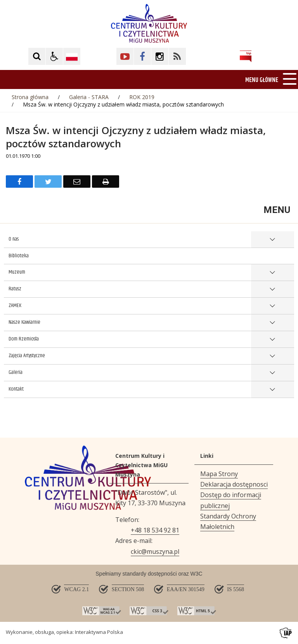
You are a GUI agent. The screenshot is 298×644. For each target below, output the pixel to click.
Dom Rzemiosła (24, 339)
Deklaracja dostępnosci (234, 484)
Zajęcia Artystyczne (27, 356)
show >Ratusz (272, 289)
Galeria (16, 372)
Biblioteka (19, 256)
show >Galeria (272, 373)
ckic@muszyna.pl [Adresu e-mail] (155, 552)
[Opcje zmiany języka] (72, 56)
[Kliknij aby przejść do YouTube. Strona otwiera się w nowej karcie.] (125, 56)
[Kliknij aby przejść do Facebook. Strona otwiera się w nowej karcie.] (142, 56)
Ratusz (15, 289)
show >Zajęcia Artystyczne (272, 356)
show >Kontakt (272, 390)
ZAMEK (15, 305)
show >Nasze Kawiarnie (272, 323)
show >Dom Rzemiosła (272, 339)
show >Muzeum (272, 273)
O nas (14, 239)
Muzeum (17, 272)
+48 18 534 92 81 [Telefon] (155, 530)
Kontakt (16, 389)
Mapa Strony (219, 474)
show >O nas (272, 240)
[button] (54, 56)
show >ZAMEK (272, 306)
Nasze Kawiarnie (24, 322)
